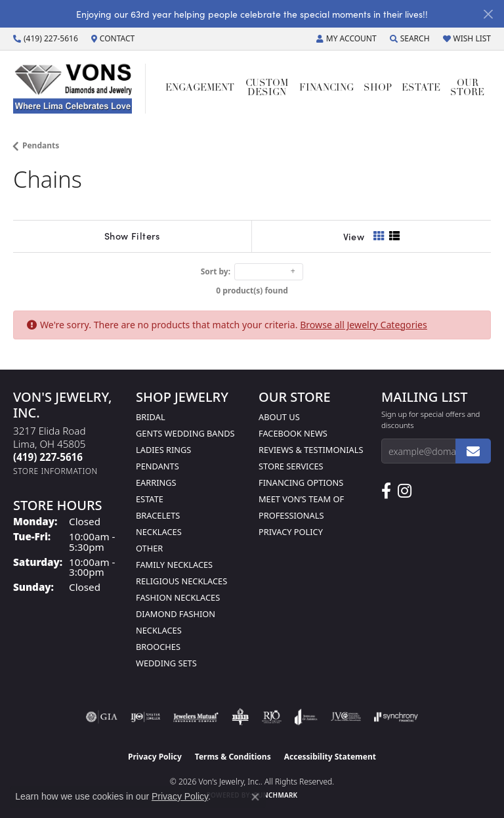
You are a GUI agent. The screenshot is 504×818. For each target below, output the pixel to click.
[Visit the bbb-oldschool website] (240, 717)
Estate (421, 88)
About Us (279, 417)
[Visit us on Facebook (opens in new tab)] (386, 491)
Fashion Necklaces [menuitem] (178, 597)
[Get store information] (55, 471)
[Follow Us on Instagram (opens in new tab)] (405, 491)
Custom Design (267, 88)
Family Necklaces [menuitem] (174, 565)
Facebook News (293, 433)
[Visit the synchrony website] (396, 717)
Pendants (41, 145)
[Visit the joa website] (306, 717)
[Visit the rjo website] (272, 717)
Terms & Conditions (233, 757)
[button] (346, 39)
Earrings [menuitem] (156, 483)
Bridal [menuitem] (151, 417)
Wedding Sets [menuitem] (166, 663)
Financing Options (301, 483)
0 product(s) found (252, 291)
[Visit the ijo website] (145, 717)
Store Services (291, 466)
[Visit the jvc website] (346, 717)
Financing (326, 88)
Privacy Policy (291, 532)
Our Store (467, 88)
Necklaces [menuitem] (159, 532)
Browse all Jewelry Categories (364, 325)
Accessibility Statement (330, 757)
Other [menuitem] (149, 548)
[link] (46, 39)
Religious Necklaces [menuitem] (181, 581)
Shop (378, 88)
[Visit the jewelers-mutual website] (196, 717)
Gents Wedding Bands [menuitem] (185, 433)
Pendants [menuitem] (157, 466)
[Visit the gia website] (102, 717)
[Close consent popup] (255, 797)
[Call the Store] (48, 457)
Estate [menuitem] (150, 499)
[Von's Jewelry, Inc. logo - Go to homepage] (79, 89)
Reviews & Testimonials (311, 450)
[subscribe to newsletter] (473, 451)
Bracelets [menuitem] (158, 515)
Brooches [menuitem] (158, 647)
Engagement (200, 88)
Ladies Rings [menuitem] (163, 450)
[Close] (488, 14)
